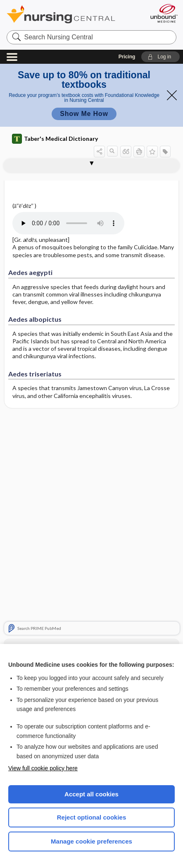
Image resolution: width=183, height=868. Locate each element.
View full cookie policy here (43, 768)
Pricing (127, 57)
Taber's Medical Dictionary (55, 139)
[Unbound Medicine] (164, 13)
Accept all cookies (91, 794)
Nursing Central (72, 14)
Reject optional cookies (92, 817)
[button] (160, 57)
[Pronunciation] (74, 223)
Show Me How (84, 114)
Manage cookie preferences (91, 841)
